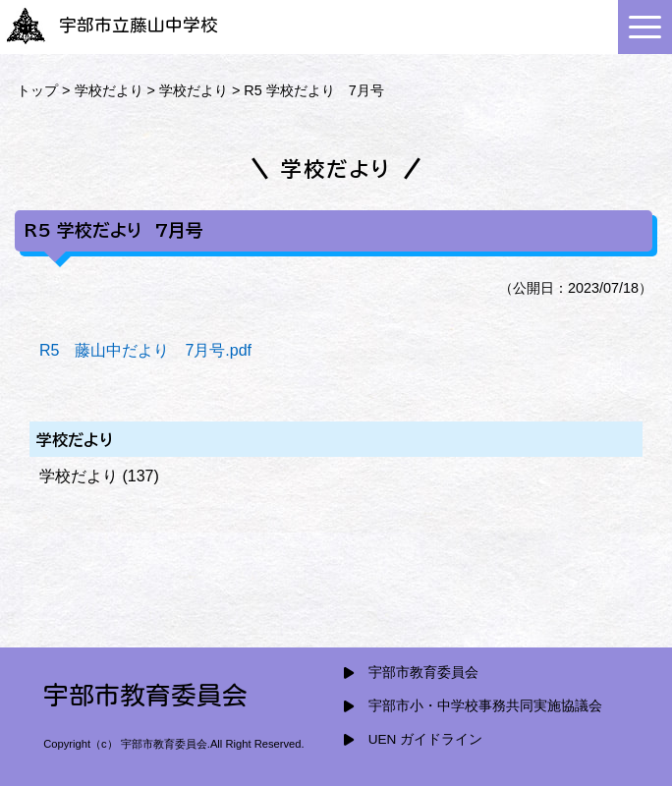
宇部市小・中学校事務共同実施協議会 (485, 706)
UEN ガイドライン (425, 739)
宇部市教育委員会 (423, 673)
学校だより (109, 90)
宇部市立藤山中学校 (112, 25)
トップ (37, 90)
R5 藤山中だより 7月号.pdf (145, 350)
